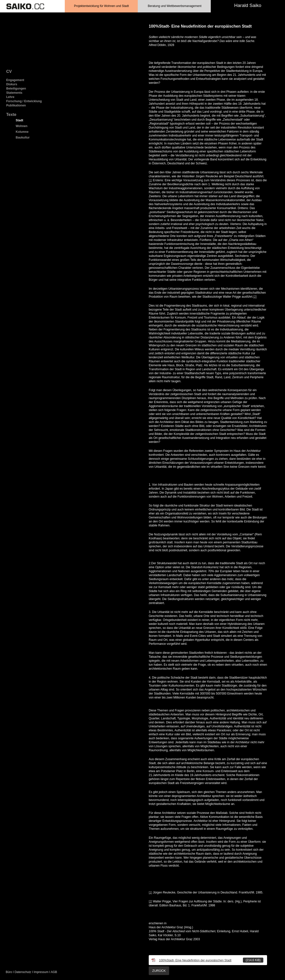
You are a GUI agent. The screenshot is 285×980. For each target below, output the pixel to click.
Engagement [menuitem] (15, 80)
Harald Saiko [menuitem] (248, 5)
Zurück (159, 971)
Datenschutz (23, 972)
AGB (54, 972)
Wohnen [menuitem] (22, 126)
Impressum (41, 972)
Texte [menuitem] (11, 115)
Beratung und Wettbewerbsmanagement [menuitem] (175, 6)
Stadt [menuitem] (19, 120)
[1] (150, 180)
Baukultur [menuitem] (23, 138)
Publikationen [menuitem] (16, 105)
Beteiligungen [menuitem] (16, 89)
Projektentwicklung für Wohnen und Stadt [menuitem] (101, 6)
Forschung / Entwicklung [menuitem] (24, 101)
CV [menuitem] (9, 72)
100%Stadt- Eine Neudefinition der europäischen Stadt (211, 960)
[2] (255, 297)
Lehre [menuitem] (10, 97)
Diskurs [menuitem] (12, 84)
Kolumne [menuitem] (22, 132)
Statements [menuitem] (14, 93)
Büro (9, 972)
